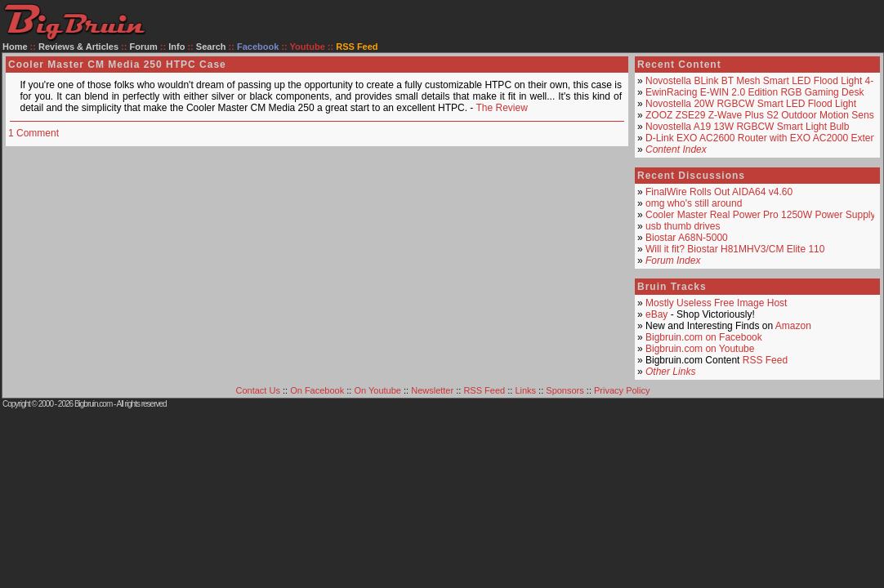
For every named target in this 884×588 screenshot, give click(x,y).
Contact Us (258, 390)
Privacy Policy (622, 390)
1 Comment (33, 133)
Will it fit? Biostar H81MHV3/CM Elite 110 (735, 249)
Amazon (793, 326)
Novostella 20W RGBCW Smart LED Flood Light (751, 104)
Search (211, 47)
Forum (144, 47)
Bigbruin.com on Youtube (700, 349)
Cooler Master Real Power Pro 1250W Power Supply (760, 215)
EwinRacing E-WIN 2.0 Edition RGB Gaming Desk (755, 92)
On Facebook (317, 390)
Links (525, 390)
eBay (656, 314)
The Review (501, 108)
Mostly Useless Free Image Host (716, 303)
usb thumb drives (683, 226)
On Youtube (377, 390)
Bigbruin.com (93, 404)
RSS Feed (765, 360)
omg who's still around (694, 203)
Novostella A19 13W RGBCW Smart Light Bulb (747, 127)
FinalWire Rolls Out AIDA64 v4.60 (719, 192)
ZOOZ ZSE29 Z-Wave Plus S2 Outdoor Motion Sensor (764, 115)
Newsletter (432, 390)
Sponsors (565, 390)
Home (15, 47)
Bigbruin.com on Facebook (704, 337)
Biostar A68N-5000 (687, 238)
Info (176, 47)
